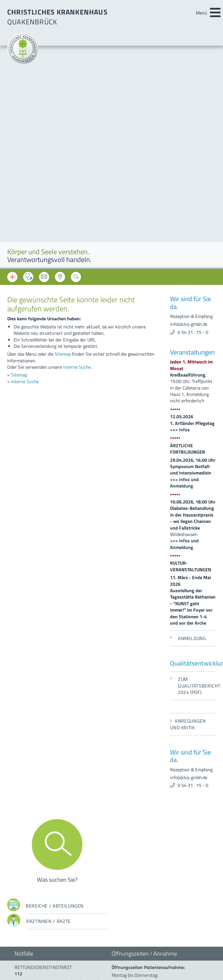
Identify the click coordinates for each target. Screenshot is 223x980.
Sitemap (63, 131)
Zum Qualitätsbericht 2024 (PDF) (193, 462)
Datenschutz (27, 889)
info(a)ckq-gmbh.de (189, 101)
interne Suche (77, 144)
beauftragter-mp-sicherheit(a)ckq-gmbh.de (152, 852)
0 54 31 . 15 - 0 (193, 109)
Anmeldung (188, 415)
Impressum (25, 881)
